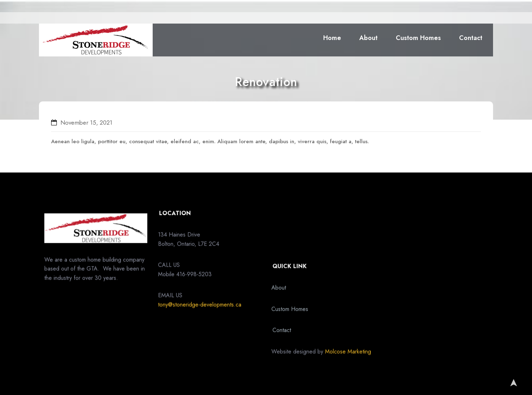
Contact (471, 38)
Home (332, 38)
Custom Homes (418, 38)
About (368, 38)
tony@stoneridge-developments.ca (200, 322)
